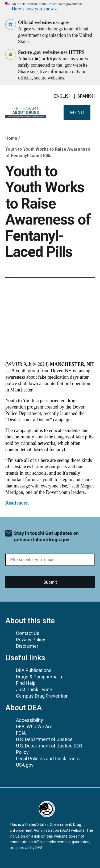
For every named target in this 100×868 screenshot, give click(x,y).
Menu (77, 113)
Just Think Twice (34, 689)
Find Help (26, 683)
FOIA (21, 733)
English (63, 96)
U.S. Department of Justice (44, 739)
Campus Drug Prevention (42, 696)
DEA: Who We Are (34, 727)
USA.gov (25, 765)
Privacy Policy (31, 640)
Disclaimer (27, 646)
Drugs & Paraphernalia (39, 677)
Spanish (86, 96)
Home (11, 138)
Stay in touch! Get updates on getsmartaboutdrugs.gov (46, 536)
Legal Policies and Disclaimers (48, 759)
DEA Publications (34, 670)
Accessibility (30, 720)
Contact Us (28, 633)
